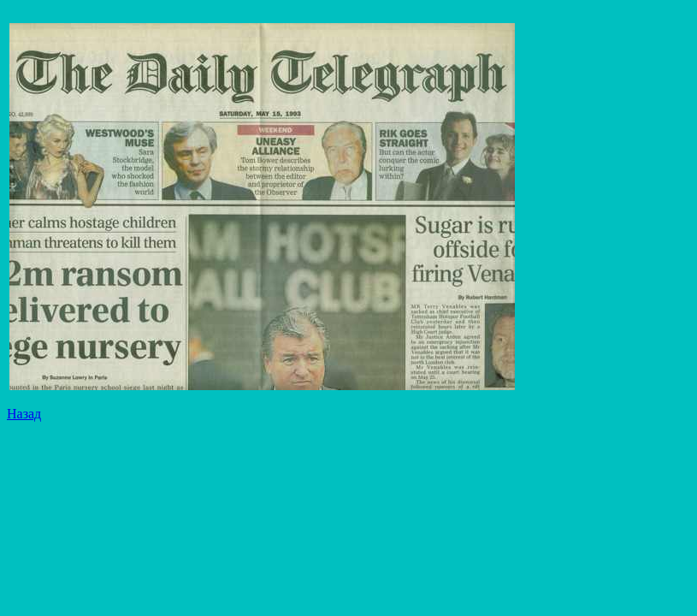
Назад (24, 414)
